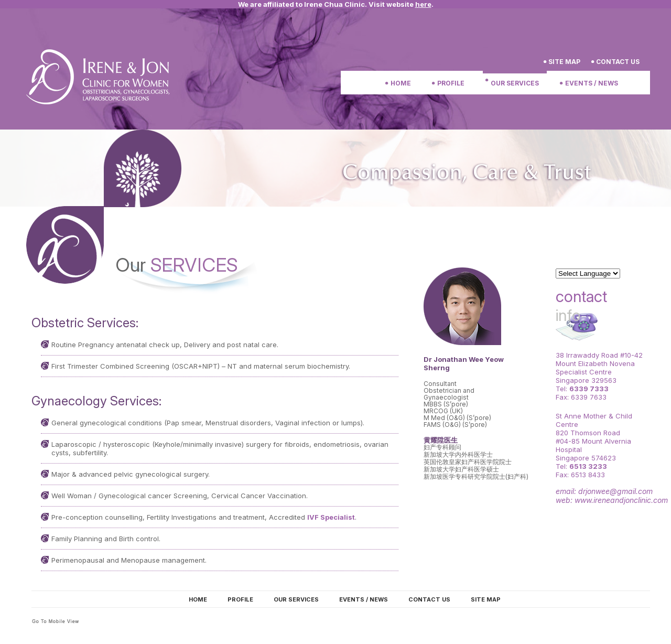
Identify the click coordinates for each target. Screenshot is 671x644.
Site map (486, 599)
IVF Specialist (331, 517)
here (423, 4)
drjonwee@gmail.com (615, 491)
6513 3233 (588, 466)
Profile (451, 83)
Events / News (592, 83)
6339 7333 (589, 389)
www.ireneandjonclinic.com (621, 500)
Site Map (564, 62)
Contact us (618, 62)
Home (401, 83)
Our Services (515, 83)
